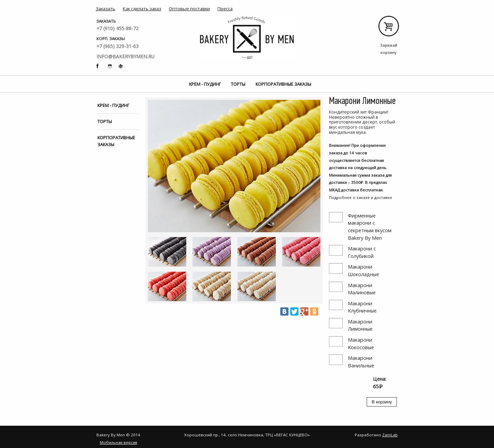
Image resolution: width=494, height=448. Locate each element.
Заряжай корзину (389, 29)
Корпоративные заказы (283, 84)
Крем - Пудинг (205, 84)
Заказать (105, 9)
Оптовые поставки (189, 9)
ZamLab (390, 435)
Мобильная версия (119, 442)
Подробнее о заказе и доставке (361, 197)
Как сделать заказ (142, 9)
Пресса (225, 9)
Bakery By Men (247, 38)
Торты (238, 84)
